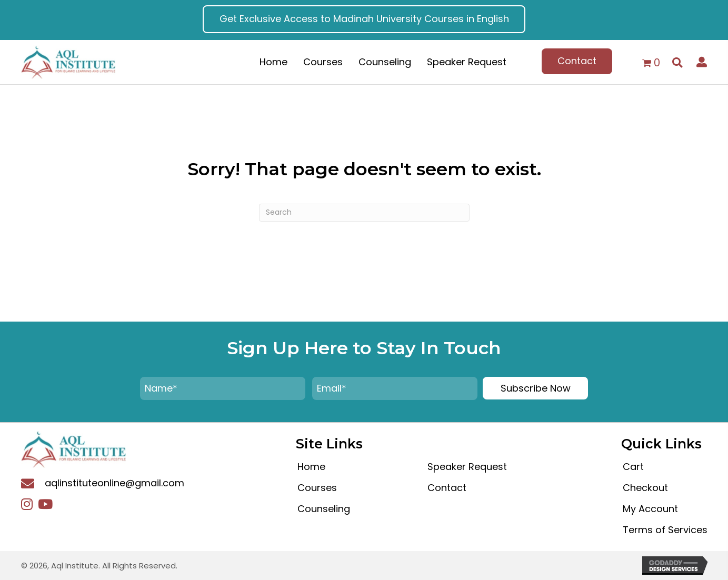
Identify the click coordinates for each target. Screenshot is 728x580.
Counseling (324, 509)
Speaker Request (467, 467)
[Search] (364, 213)
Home (311, 467)
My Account (650, 509)
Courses (317, 488)
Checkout (645, 488)
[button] (364, 19)
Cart (633, 467)
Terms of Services (665, 530)
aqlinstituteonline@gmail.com (114, 483)
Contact (447, 488)
